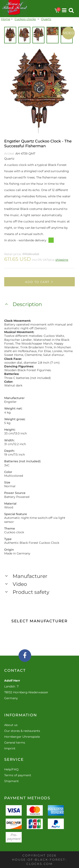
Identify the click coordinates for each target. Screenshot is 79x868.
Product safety (31, 592)
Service (14, 759)
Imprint (10, 748)
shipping (62, 260)
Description (27, 304)
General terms (15, 743)
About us (11, 725)
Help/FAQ (11, 769)
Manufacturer (30, 576)
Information (21, 715)
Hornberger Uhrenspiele (22, 737)
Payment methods (27, 798)
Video (69, 33)
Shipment (11, 781)
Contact (15, 670)
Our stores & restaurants (22, 731)
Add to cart (39, 282)
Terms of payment (18, 775)
